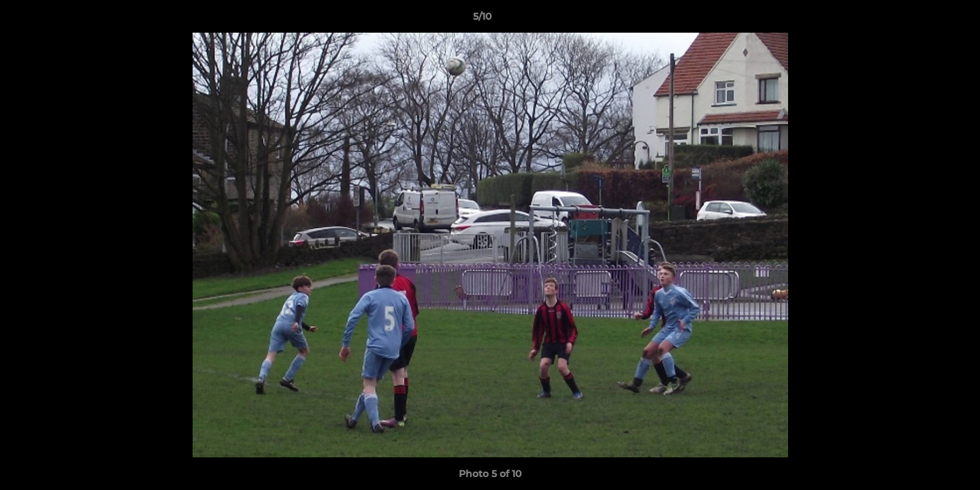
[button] (923, 20)
